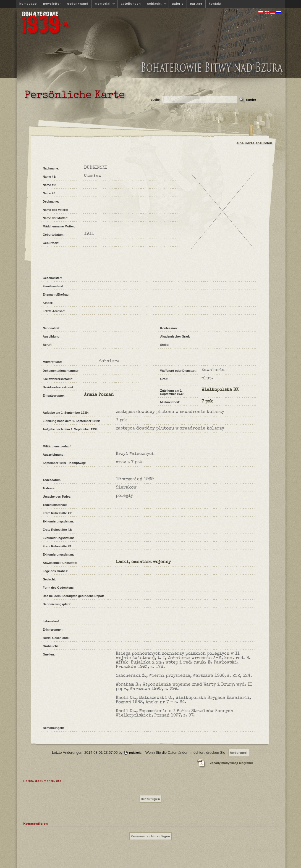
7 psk (207, 402)
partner (196, 4)
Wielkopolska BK (220, 390)
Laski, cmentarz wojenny (143, 562)
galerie (178, 4)
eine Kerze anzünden (254, 143)
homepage (28, 4)
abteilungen (131, 4)
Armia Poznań (99, 395)
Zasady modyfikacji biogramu (231, 763)
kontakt (215, 4)
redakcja (135, 753)
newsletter (52, 4)
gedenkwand (78, 4)
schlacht (155, 4)
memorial (103, 4)
